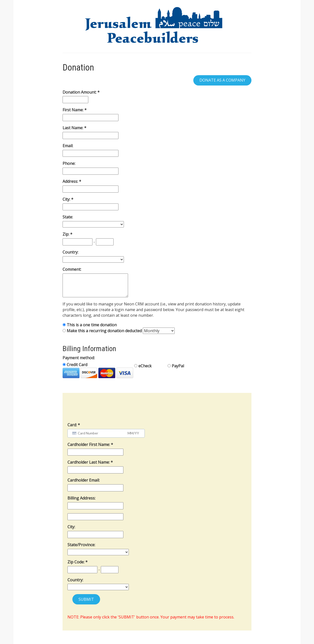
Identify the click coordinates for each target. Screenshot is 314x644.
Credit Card (98, 370)
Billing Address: (81, 498)
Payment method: (79, 358)
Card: (72, 425)
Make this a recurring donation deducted (104, 331)
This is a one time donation (92, 325)
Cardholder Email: (84, 480)
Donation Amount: (80, 92)
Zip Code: (76, 562)
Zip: (66, 234)
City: (67, 199)
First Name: (73, 110)
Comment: (72, 269)
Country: (70, 252)
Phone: (69, 163)
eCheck (143, 366)
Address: (71, 181)
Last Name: (73, 128)
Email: (68, 146)
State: (68, 217)
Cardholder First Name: (89, 444)
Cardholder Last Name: (89, 462)
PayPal (176, 366)
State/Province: (81, 545)
